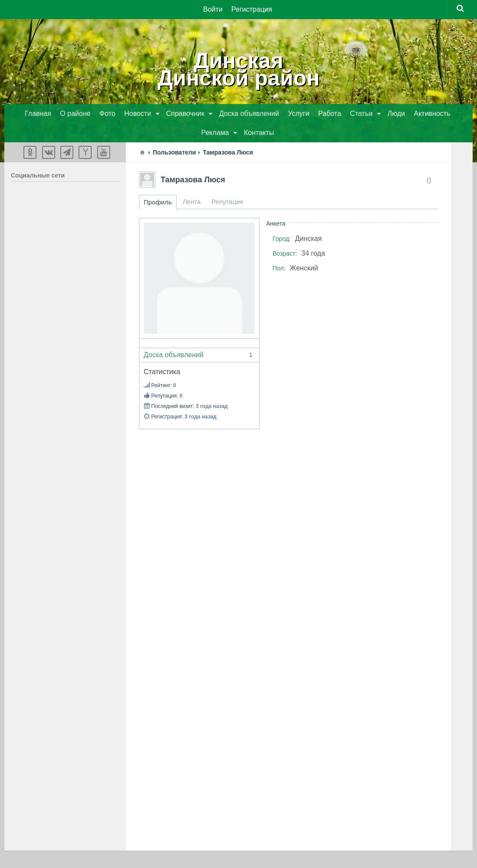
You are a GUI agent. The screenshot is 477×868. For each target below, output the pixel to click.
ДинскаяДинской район (239, 69)
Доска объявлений (199, 355)
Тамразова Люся (193, 180)
